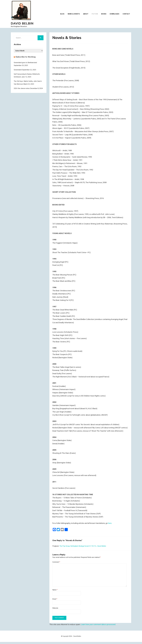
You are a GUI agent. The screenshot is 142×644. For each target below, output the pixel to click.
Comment (56, 564)
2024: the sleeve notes (22, 90)
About (87, 15)
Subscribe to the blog (26, 59)
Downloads (116, 15)
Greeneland (18, 72)
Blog (63, 15)
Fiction (96, 15)
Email (55, 601)
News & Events (75, 15)
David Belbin (22, 25)
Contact (127, 15)
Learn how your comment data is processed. (98, 627)
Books (105, 15)
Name (55, 592)
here (110, 525)
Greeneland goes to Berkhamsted (25, 65)
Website (55, 610)
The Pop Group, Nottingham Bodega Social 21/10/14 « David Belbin (83, 548)
